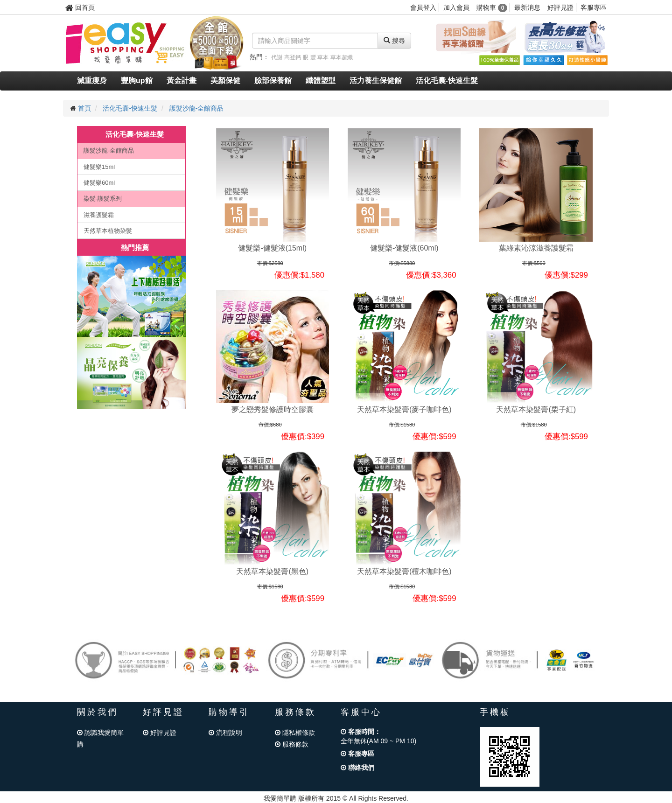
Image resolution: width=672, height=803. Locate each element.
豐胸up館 (137, 80)
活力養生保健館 (376, 80)
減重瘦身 (92, 80)
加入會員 (456, 7)
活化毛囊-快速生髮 (447, 80)
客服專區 (594, 7)
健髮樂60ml (99, 183)
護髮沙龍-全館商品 (197, 108)
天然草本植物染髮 (108, 231)
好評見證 (560, 7)
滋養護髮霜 (99, 215)
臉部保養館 (273, 80)
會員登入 (423, 7)
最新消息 (527, 7)
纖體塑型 (321, 80)
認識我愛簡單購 (100, 738)
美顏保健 (225, 80)
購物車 (492, 7)
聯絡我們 (357, 768)
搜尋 (394, 41)
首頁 (84, 108)
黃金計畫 (182, 80)
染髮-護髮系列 (103, 199)
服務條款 (292, 744)
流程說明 (225, 733)
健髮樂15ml (99, 167)
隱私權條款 (295, 733)
